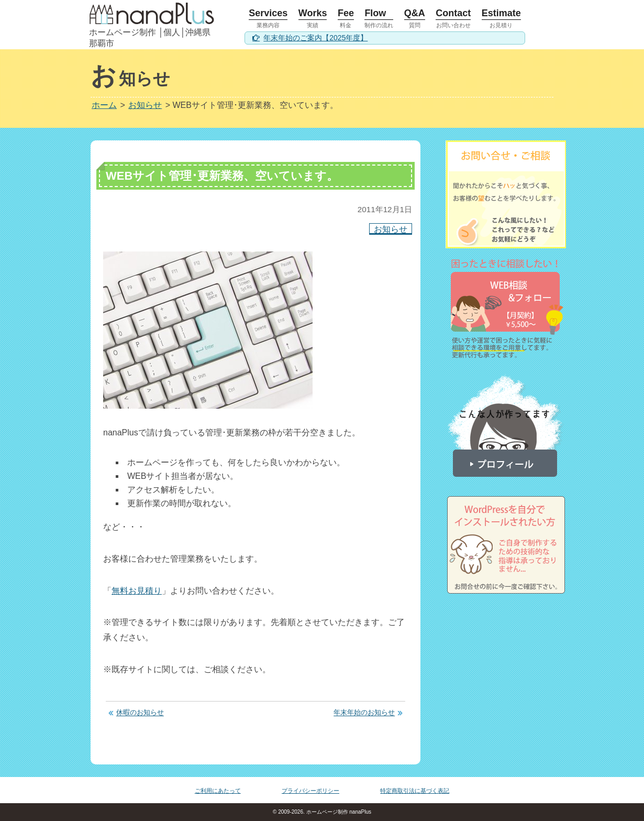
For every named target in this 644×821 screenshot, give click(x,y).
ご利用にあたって (218, 791)
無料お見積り (137, 591)
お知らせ (391, 229)
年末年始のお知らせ (364, 713)
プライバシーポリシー (310, 791)
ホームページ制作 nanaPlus (338, 812)
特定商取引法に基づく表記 (415, 791)
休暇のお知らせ (140, 713)
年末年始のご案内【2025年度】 (315, 38)
